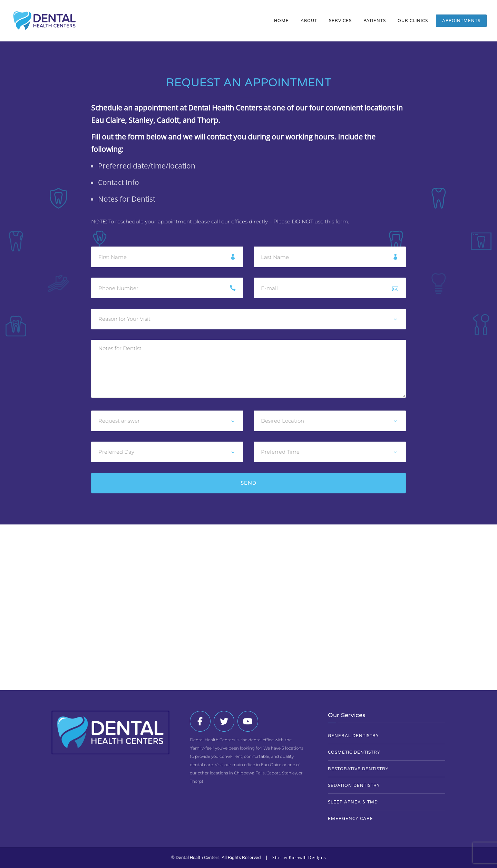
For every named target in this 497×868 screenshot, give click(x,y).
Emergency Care (350, 819)
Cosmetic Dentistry (354, 752)
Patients (375, 21)
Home (281, 21)
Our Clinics (413, 21)
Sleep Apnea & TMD (353, 802)
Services (340, 21)
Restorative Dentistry (358, 769)
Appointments (461, 21)
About (309, 21)
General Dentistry (353, 736)
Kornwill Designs (308, 857)
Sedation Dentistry (354, 785)
